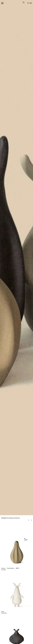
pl (28, 3)
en (31, 3)
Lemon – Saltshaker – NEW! (10, 568)
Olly (3, 612)
